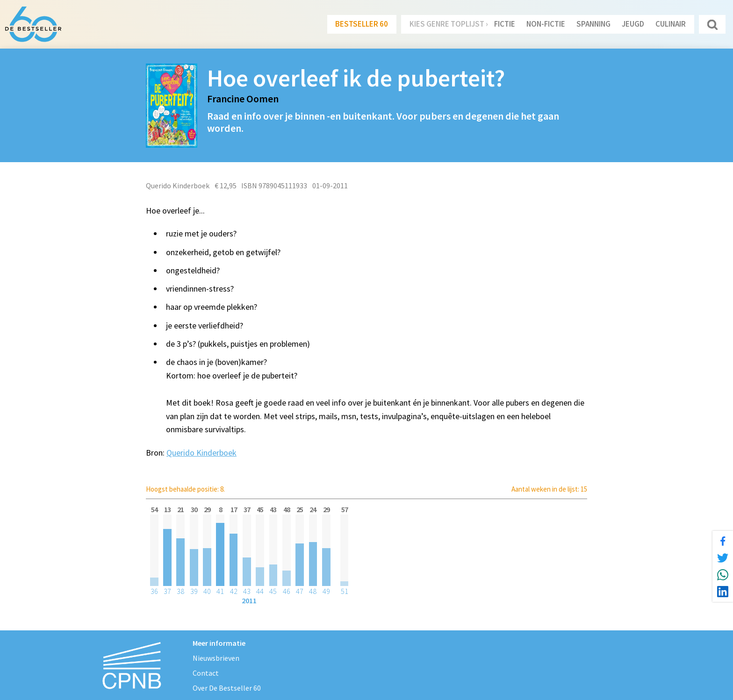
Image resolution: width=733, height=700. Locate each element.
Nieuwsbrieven (216, 658)
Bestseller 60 (362, 24)
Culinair (671, 24)
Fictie (505, 24)
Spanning (593, 24)
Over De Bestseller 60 (227, 688)
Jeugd (633, 24)
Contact (206, 673)
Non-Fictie (546, 24)
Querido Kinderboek (201, 453)
